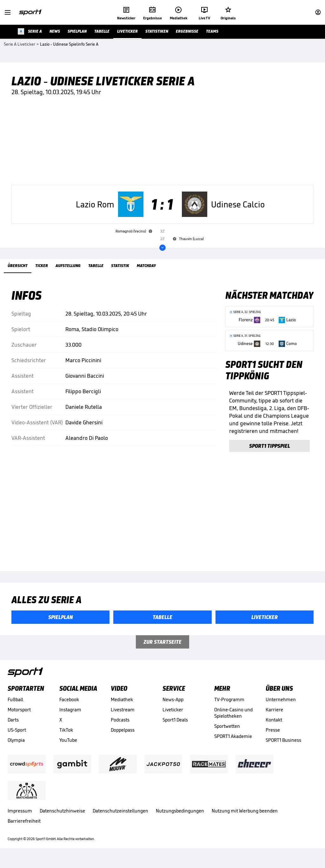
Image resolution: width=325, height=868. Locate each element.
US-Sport (17, 738)
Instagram (70, 718)
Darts (13, 728)
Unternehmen (281, 708)
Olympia (16, 748)
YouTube (68, 748)
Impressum (20, 819)
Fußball (15, 708)
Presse (273, 738)
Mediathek (122, 708)
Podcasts (120, 728)
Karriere (274, 718)
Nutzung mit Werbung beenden (245, 819)
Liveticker (173, 718)
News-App (173, 708)
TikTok (66, 738)
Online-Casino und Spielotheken (233, 721)
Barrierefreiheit (24, 829)
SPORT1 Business (283, 748)
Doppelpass (123, 738)
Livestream (123, 718)
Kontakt (274, 728)
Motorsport (19, 718)
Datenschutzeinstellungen (120, 819)
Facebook (69, 708)
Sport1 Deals (175, 728)
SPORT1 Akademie (233, 744)
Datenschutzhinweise (62, 819)
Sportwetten (227, 734)
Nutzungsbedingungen (180, 819)
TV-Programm (229, 708)
